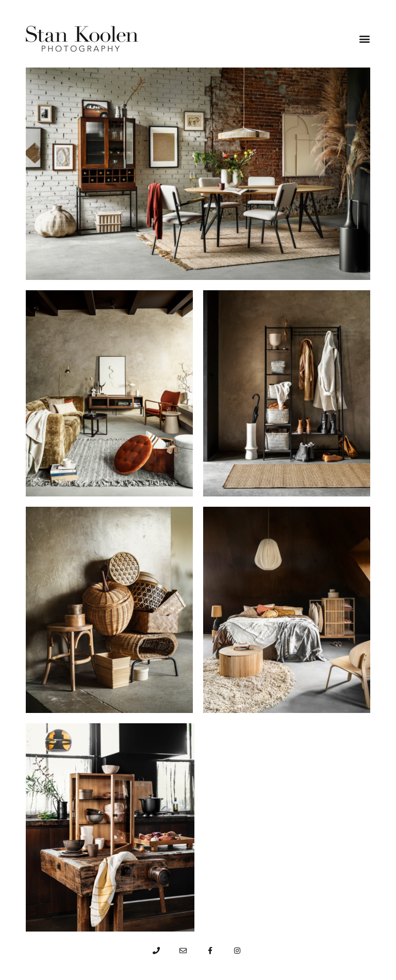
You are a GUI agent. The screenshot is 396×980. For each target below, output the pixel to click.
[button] (365, 39)
